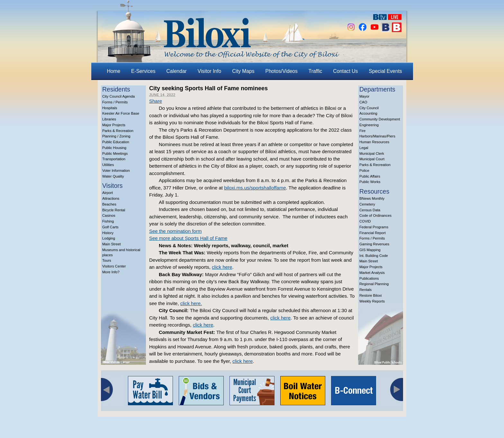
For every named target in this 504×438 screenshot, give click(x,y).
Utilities (108, 165)
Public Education (116, 142)
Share (156, 101)
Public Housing (114, 148)
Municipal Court (372, 159)
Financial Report (373, 233)
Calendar (177, 71)
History (108, 233)
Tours (107, 260)
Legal (364, 148)
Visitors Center (114, 266)
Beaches (109, 204)
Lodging (109, 238)
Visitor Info (209, 71)
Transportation (114, 159)
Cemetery (367, 204)
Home (114, 71)
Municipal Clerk (372, 153)
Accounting (368, 113)
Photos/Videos (282, 71)
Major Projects (114, 125)
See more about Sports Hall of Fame (188, 238)
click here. (191, 303)
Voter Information (116, 171)
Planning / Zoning (116, 136)
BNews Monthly (372, 198)
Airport (108, 193)
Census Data (370, 210)
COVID (365, 221)
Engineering (369, 125)
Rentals (365, 290)
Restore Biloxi (370, 295)
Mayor (364, 96)
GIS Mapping (370, 250)
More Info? (111, 272)
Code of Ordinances (375, 215)
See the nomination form (175, 231)
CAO (363, 102)
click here (222, 267)
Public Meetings (115, 153)
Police (364, 171)
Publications (369, 278)
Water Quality (113, 176)
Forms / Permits (115, 102)
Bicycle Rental (114, 210)
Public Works (370, 182)
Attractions (111, 198)
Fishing (108, 221)
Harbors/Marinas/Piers (377, 136)
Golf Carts (110, 227)
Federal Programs (374, 227)
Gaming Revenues (374, 244)
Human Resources (374, 142)
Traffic (315, 71)
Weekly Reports (372, 301)
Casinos (109, 215)
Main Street (112, 244)
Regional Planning (374, 284)
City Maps (243, 71)
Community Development (380, 119)
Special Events (385, 71)
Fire (362, 131)
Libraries (109, 119)
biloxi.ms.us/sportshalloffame (255, 188)
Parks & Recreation (118, 131)
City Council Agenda (118, 96)
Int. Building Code (374, 256)
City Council (369, 108)
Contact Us (345, 71)
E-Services (143, 71)
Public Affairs (370, 176)
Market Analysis (372, 273)
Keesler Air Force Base (121, 113)
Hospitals (110, 108)
